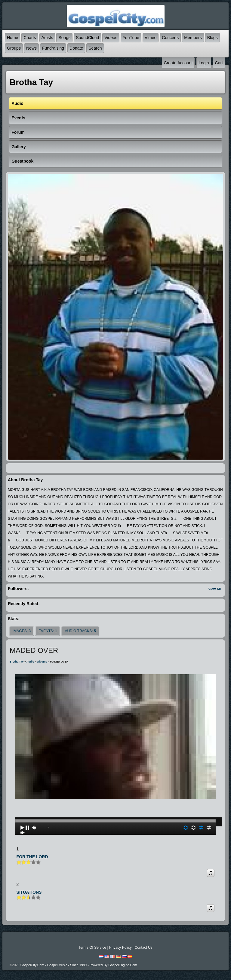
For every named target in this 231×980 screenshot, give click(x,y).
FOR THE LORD (32, 857)
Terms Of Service (92, 948)
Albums (42, 662)
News (31, 48)
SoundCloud (87, 38)
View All (214, 589)
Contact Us (143, 948)
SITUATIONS (29, 892)
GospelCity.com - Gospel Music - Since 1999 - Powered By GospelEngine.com (79, 965)
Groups (14, 48)
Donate (76, 48)
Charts (30, 38)
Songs (64, 38)
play (115, 804)
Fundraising (53, 48)
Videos (111, 38)
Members (193, 38)
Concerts (170, 38)
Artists (47, 38)
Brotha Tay (17, 662)
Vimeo (151, 38)
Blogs (213, 38)
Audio (30, 662)
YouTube (131, 38)
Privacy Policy (120, 948)
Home (12, 38)
